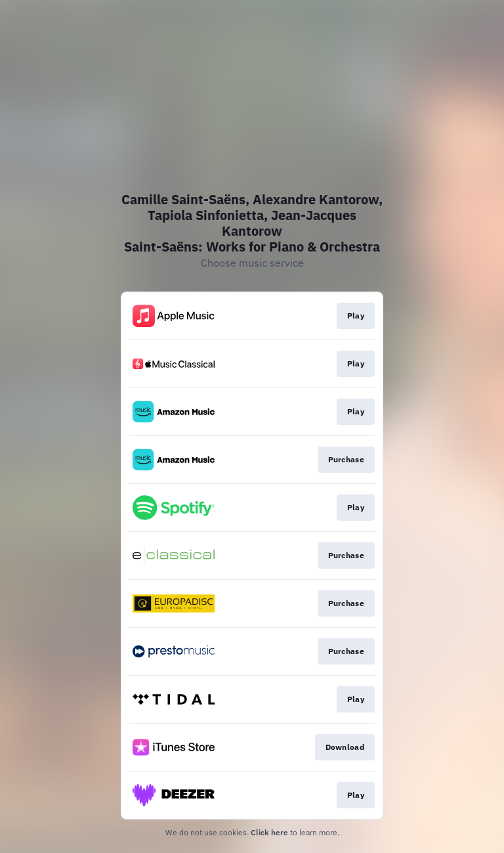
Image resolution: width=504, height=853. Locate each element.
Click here (269, 832)
